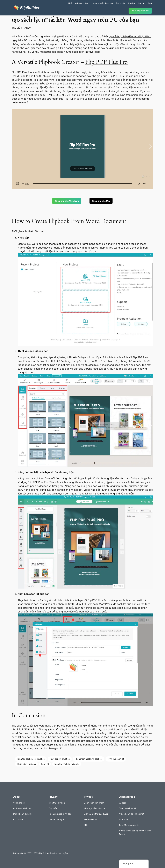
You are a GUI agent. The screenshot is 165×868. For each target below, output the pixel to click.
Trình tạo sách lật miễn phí (67, 764)
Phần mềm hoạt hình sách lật (89, 759)
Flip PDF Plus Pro (106, 62)
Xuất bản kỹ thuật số (60, 759)
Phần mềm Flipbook (26, 764)
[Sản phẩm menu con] (89, 3)
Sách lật (45, 764)
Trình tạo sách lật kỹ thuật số (31, 759)
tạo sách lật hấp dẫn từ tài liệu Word (130, 36)
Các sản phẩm (81, 3)
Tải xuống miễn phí (140, 11)
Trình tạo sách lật (116, 759)
